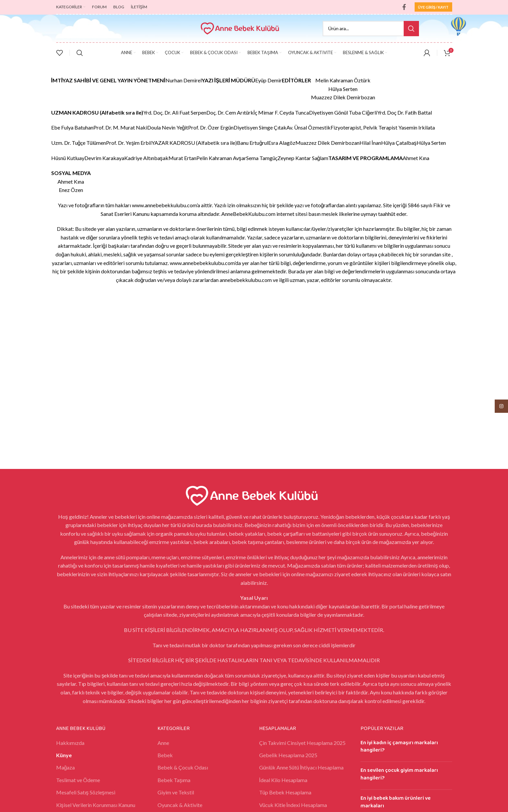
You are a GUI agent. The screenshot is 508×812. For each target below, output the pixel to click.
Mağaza (66, 767)
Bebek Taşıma (174, 780)
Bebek (165, 755)
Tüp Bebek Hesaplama (285, 792)
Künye (64, 755)
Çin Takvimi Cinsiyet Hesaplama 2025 (302, 743)
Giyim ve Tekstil (176, 792)
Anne (163, 743)
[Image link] (254, 495)
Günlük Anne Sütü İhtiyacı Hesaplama (301, 767)
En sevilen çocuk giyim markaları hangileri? (399, 774)
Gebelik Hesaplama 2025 (288, 755)
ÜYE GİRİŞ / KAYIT (433, 7)
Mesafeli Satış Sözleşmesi (86, 792)
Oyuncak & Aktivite (180, 805)
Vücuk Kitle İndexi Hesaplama (293, 805)
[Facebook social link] (404, 7)
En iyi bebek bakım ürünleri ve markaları (396, 802)
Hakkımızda (70, 743)
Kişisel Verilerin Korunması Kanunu (96, 805)
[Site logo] (241, 28)
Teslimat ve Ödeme (78, 780)
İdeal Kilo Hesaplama (283, 780)
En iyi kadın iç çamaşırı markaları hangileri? (399, 746)
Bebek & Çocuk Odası (183, 767)
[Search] (371, 29)
